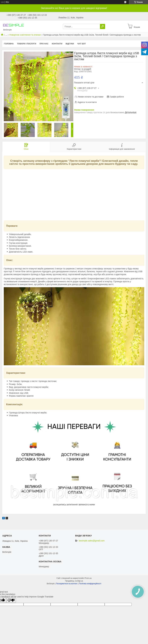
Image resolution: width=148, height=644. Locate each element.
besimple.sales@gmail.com (92, 541)
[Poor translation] (11, 600)
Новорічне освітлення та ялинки (25, 35)
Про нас (44, 44)
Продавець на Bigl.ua (74, 581)
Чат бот (81, 44)
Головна (9, 44)
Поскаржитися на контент (67, 584)
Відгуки (70, 44)
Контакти (57, 44)
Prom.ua (88, 578)
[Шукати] (103, 26)
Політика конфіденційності (90, 584)
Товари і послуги (27, 44)
